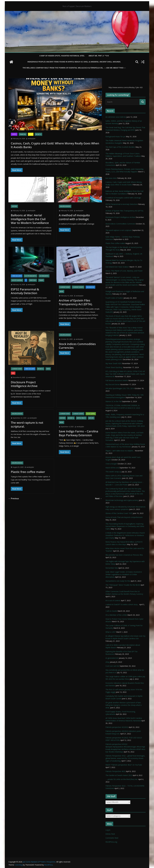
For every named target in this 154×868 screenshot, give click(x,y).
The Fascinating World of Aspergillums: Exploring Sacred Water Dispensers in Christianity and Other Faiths (125, 526)
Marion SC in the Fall (114, 401)
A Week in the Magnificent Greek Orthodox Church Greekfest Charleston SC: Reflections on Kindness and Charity (125, 535)
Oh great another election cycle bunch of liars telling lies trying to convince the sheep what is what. (124, 705)
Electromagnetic (30, 276)
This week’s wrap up (113, 472)
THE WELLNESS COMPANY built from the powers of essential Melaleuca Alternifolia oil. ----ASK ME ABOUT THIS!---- (74, 68)
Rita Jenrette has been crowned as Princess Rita (124, 555)
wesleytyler (32, 139)
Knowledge (90, 287)
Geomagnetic (44, 276)
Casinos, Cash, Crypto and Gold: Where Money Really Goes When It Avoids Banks (55, 145)
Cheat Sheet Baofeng (114, 367)
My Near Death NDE (114, 363)
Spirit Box (33, 280)
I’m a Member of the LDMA (116, 615)
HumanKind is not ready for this (118, 581)
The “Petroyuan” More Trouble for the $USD (123, 585)
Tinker (41, 280)
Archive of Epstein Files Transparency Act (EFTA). (76, 302)
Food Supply (91, 414)
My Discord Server (113, 384)
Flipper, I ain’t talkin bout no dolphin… (120, 451)
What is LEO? (111, 632)
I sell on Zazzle (111, 611)
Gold (31, 134)
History (14, 206)
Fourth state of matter (114, 298)
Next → (98, 498)
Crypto (14, 134)
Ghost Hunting (17, 280)
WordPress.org (111, 842)
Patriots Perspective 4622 (115, 771)
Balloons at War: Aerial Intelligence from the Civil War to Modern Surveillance (30, 219)
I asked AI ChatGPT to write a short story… (122, 604)
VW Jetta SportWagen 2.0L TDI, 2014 (120, 388)
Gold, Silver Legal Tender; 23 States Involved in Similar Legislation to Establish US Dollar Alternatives (124, 574)
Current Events (78, 287)
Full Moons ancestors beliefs (117, 380)
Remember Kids (112, 568)
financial (23, 134)
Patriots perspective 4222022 (117, 727)
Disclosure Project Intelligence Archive (24, 384)
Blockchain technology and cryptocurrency (122, 500)
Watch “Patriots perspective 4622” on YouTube (124, 765)
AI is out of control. (113, 600)
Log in (108, 830)
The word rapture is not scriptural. (27, 424)
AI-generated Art (112, 658)
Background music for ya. (115, 137)
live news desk (111, 178)
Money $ (38, 134)
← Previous (14, 498)
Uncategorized (65, 206)
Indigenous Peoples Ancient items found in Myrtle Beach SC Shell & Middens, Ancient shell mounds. (74, 62)
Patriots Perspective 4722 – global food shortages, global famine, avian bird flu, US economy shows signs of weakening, (125, 758)
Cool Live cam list (112, 666)
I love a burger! (111, 464)
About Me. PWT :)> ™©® (99, 56)
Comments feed (112, 838)
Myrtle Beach (81, 418)
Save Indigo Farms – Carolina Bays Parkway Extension (79, 433)
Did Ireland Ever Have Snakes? (117, 267)
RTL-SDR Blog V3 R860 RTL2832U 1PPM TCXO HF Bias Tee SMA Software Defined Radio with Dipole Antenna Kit (125, 374)
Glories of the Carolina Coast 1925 (119, 513)
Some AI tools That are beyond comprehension (124, 517)
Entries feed (110, 834)
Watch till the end (112, 468)
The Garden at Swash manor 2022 (119, 775)
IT (26, 280)
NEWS (62, 291)
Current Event (65, 287)
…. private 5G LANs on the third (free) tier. (122, 779)
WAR (13, 373)
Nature (91, 418)
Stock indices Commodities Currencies (77, 346)
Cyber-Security (17, 276)
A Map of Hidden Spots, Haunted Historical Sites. (62, 56)
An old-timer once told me (116, 117)
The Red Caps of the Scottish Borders (120, 147)
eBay (107, 662)
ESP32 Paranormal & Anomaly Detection (25, 291)
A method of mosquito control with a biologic (74, 217)
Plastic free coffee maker (28, 472)
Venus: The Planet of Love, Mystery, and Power (124, 271)
